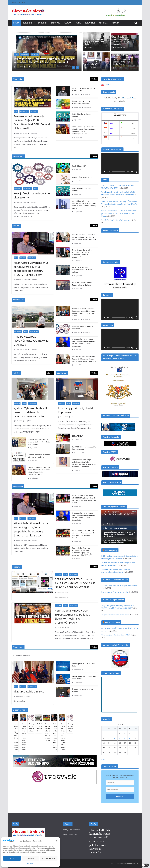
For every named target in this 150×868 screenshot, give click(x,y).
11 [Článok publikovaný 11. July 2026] (130, 738)
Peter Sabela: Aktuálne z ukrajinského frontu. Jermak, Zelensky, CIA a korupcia (123, 41)
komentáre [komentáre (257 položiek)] (96, 833)
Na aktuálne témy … (93, 64)
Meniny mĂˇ (129, 97)
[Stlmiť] (132, 171)
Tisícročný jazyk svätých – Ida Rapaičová (76, 410)
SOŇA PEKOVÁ (78, 436)
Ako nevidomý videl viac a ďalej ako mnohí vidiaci (120, 585)
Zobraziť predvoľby (49, 858)
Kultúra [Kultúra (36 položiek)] (106, 833)
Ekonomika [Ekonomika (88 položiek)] (96, 830)
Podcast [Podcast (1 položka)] (105, 841)
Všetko (94, 79)
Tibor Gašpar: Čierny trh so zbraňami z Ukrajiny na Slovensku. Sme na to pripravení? (82, 253)
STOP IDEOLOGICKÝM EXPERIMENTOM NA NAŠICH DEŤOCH (83, 269)
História (58, 574)
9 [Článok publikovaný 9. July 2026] (119, 738)
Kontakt (116, 23)
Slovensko (28, 23)
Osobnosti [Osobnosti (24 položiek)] (101, 837)
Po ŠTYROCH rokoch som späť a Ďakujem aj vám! (84, 448)
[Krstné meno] (120, 782)
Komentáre (104, 23)
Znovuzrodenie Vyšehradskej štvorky (115, 592)
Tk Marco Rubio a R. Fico (29, 691)
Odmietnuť (30, 858)
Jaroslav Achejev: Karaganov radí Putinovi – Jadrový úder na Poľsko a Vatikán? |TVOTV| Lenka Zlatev (84, 342)
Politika (78, 23)
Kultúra (67, 23)
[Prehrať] (104, 171)
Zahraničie (43, 23)
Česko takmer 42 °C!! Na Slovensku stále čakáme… (82, 102)
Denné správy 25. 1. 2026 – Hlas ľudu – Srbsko (84, 677)
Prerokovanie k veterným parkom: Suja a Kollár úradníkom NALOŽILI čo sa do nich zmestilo (44, 60)
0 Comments (33, 67)
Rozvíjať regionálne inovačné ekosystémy (32, 195)
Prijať (12, 858)
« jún (103, 759)
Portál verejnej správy (114, 599)
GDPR (28, 864)
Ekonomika (56, 23)
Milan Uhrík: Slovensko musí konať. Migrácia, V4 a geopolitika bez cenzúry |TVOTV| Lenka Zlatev (31, 268)
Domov (16, 23)
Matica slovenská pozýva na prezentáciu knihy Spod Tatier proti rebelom (39, 441)
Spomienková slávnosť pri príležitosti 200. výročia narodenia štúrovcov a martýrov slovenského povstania (84, 463)
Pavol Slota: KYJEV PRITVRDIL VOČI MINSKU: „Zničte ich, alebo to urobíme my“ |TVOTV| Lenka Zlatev (124, 60)
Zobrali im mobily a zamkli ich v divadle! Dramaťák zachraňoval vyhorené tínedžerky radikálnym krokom (84, 130)
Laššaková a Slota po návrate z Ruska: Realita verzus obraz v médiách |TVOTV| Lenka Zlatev (84, 237)
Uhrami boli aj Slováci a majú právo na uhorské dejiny (94, 42)
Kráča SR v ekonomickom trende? (82, 115)
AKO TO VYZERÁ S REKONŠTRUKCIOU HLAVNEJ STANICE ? (31, 340)
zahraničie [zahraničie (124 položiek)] (95, 852)
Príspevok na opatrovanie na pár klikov (115, 614)
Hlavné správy (111, 550)
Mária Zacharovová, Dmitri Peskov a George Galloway (82, 283)
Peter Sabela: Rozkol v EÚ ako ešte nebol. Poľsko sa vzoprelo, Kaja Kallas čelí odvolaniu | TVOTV (84, 534)
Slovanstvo (90, 23)
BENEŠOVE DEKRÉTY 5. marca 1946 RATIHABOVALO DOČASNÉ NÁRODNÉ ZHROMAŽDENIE (75, 583)
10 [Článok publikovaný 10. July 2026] (125, 738)
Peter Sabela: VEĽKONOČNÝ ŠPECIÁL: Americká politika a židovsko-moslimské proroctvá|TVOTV (73, 616)
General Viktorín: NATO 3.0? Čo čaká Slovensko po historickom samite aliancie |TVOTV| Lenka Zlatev (84, 312)
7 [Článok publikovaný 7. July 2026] (109, 738)
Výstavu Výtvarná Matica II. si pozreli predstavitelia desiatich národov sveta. (32, 412)
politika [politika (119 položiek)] (94, 845)
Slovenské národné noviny (116, 579)
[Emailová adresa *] (120, 789)
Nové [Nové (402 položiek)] (93, 837)
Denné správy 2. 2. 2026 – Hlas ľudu (84, 664)
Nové (17, 54)
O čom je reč (25, 54)
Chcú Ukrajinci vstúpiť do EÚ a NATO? (116, 634)
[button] (56, 841)
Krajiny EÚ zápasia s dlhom (82, 177)
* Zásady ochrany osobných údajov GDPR (127, 863)
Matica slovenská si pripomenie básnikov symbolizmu (40, 455)
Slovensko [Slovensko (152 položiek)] (95, 848)
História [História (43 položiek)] (106, 830)
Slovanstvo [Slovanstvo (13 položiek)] (103, 845)
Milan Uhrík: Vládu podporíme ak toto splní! (84, 89)
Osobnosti (76, 403)
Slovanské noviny (112, 622)
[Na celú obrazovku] (136, 171)
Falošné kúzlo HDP (79, 166)
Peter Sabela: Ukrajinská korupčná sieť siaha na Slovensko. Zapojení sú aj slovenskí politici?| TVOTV (82, 551)
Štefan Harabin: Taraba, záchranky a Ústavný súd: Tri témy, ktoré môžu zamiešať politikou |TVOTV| (43, 741)
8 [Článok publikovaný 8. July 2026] (114, 738)
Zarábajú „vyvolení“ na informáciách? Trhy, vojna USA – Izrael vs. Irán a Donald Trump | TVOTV (84, 204)
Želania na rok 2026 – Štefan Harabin (83, 690)
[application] (120, 163)
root (27, 67)
